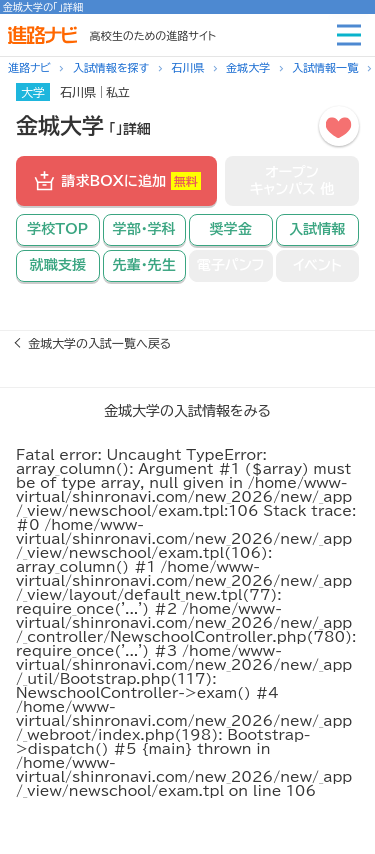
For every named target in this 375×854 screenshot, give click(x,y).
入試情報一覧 (325, 67)
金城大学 (248, 67)
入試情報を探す (111, 67)
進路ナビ (29, 67)
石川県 (187, 67)
